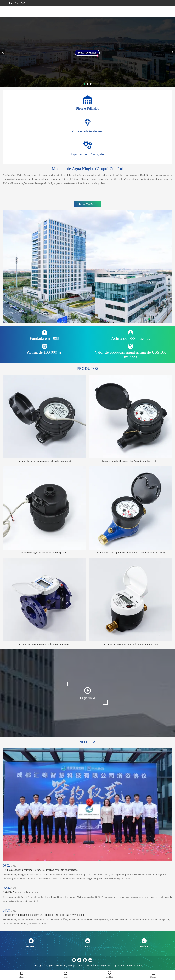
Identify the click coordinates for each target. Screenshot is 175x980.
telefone (144, 946)
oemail (88, 946)
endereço (31, 946)
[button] (3, 52)
